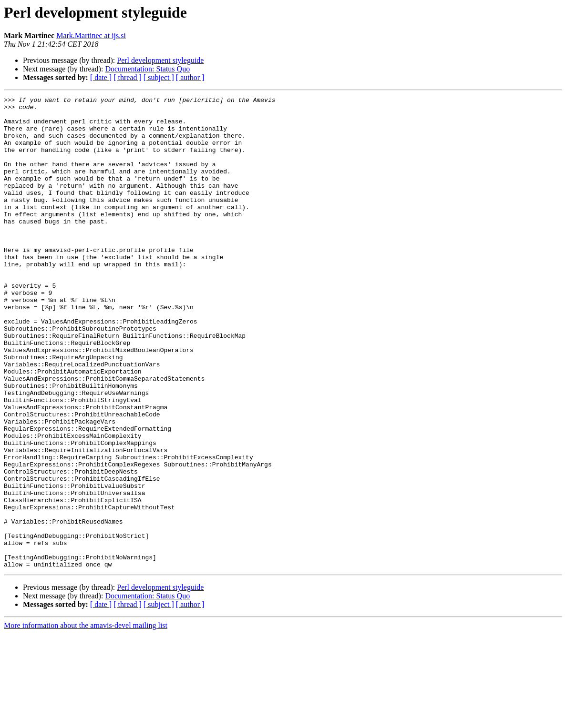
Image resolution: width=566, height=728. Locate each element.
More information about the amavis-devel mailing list (86, 720)
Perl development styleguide (160, 60)
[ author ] (190, 77)
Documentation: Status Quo (147, 69)
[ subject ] (159, 77)
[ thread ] (128, 77)
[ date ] (101, 77)
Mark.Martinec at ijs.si (91, 35)
